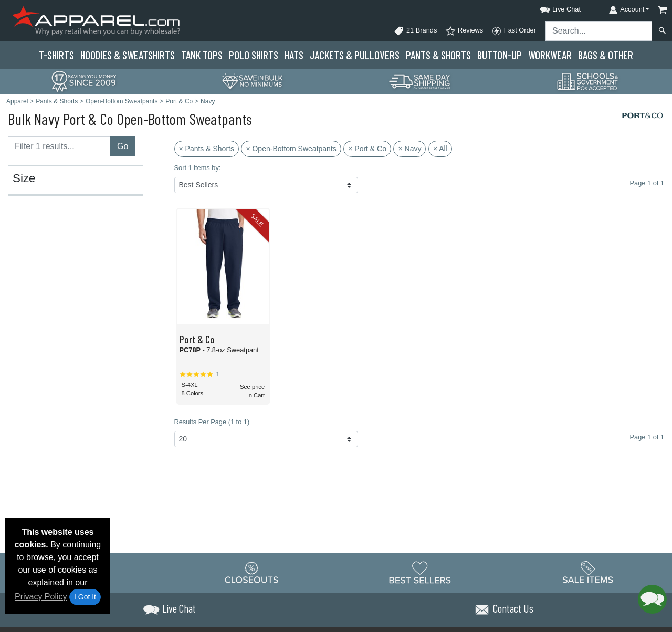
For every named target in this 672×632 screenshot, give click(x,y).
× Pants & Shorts (207, 149)
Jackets (355, 55)
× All (440, 149)
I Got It (85, 597)
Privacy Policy (41, 597)
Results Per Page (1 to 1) (212, 422)
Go (123, 146)
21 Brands (415, 31)
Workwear (550, 55)
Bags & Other (606, 55)
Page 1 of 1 (647, 437)
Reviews (464, 31)
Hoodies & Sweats (128, 55)
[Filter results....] (59, 146)
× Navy (409, 149)
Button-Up (500, 55)
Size (24, 178)
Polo (254, 55)
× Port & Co (367, 149)
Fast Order (514, 31)
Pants (438, 55)
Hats (294, 55)
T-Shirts (56, 55)
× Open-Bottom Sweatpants (291, 149)
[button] (551, 8)
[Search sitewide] (599, 31)
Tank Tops (202, 55)
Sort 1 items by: (198, 168)
